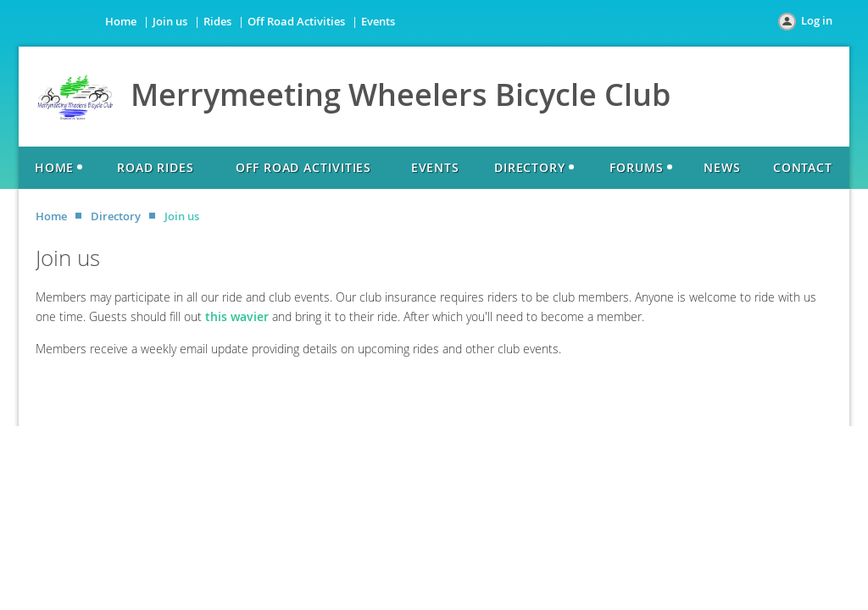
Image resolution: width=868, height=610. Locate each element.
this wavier (237, 316)
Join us (170, 21)
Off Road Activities (296, 21)
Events (378, 21)
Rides (217, 21)
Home (121, 21)
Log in (817, 20)
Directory (116, 216)
